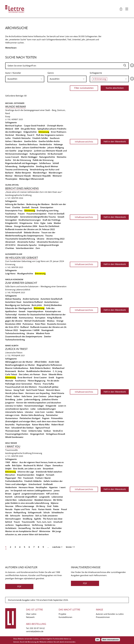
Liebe (33, 409)
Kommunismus (26, 318)
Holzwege (58, 144)
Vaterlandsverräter (25, 248)
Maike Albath (12, 346)
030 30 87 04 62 (37, 628)
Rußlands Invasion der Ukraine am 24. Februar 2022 (30, 229)
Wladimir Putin (43, 333)
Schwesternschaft (14, 232)
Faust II (31, 135)
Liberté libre (11, 500)
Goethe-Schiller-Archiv (49, 141)
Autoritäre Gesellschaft (51, 299)
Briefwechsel (58, 368)
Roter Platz (40, 324)
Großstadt (48, 484)
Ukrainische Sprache (27, 245)
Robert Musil (57, 424)
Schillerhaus (45, 163)
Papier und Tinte (22, 509)
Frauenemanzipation (37, 214)
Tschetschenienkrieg (15, 333)
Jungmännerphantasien (33, 494)
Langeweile (44, 497)
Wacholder (57, 528)
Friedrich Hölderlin (33, 481)
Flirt (20, 478)
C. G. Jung (57, 371)
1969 (8, 462)
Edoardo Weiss (55, 374)
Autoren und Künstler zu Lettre (110, 614)
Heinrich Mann (53, 390)
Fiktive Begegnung (37, 381)
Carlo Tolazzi (11, 374)
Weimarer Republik (42, 176)
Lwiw (50, 223)
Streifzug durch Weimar (47, 166)
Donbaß (26, 207)
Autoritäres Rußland (33, 302)
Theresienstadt (12, 431)
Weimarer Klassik (23, 176)
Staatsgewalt (47, 330)
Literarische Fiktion (14, 353)
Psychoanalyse (23, 424)
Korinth (9, 497)
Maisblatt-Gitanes (43, 500)
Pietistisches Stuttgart (30, 418)
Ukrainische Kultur (26, 242)
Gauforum (55, 138)
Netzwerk (30, 617)
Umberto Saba (35, 431)
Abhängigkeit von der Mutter (19, 362)
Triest (24, 431)
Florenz (37, 384)
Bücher (21, 371)
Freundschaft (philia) (49, 387)
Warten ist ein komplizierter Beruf (21, 531)
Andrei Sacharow (31, 299)
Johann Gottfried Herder (34, 148)
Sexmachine (28, 516)
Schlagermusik (35, 512)
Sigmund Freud (43, 428)
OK (98, 640)
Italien (17, 396)
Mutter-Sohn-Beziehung (33, 415)
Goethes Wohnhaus (28, 144)
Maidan (57, 223)
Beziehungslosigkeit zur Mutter (20, 365)
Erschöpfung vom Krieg (48, 210)
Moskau (51, 321)
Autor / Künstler (13, 73)
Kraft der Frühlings (51, 220)
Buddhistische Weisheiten (39, 371)
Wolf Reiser (11, 443)
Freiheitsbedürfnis (14, 481)
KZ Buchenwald (55, 154)
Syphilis (38, 519)
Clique (48, 465)
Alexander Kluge (14, 254)
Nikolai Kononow (14, 279)
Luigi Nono (10, 273)
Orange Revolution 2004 (26, 226)
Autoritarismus (51, 302)
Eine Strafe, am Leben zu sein (27, 469)
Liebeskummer (26, 500)
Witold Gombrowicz (14, 437)
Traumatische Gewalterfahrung (20, 239)
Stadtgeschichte (27, 166)
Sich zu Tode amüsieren (47, 516)
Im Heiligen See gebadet (22, 258)
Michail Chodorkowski (35, 321)
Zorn (38, 248)
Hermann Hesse (26, 487)
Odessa (9, 226)
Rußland (24, 327)
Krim (36, 223)
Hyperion (53, 487)
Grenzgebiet (11, 220)
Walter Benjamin (23, 173)
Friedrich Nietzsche (22, 138)
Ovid (49, 506)
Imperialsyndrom (35, 311)
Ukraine (41, 239)
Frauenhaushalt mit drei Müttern (21, 387)
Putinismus (28, 324)
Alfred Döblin (41, 362)
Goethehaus (11, 144)
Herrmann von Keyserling (37, 393)
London (50, 412)
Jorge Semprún (25, 151)
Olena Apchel (12, 185)
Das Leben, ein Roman (30, 374)
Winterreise (45, 531)
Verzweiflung (24, 528)
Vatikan (47, 431)
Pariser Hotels (45, 509)
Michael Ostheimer (15, 103)
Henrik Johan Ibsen (14, 393)
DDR (17, 129)
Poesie (56, 509)
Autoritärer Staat (13, 302)
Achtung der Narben (15, 204)
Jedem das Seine (13, 148)
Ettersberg (21, 135)
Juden (20, 399)
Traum (17, 522)
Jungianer (10, 403)
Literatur (29, 412)
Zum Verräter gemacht (21, 283)
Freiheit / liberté (43, 478)
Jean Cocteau (40, 396)
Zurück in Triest (16, 349)
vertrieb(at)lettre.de (35, 631)
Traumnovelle (28, 522)
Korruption (40, 318)
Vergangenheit (37, 434)
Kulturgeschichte (38, 154)
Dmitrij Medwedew (53, 305)
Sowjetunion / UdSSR (30, 330)
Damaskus (58, 465)
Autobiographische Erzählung (18, 195)
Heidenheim (11, 487)
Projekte (62, 614)
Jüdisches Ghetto (50, 399)
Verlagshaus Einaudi (55, 434)
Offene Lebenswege (25, 506)
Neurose (9, 506)
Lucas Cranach (12, 157)
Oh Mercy (41, 506)
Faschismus (11, 214)
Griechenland (35, 484)
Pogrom (46, 418)
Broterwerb (11, 371)
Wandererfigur (40, 173)
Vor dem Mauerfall (41, 528)
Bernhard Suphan (14, 126)
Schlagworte (96, 73)
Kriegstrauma (26, 223)
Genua (8, 390)
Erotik (51, 377)
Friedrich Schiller (40, 138)
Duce (44, 374)
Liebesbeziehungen (47, 409)
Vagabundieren (23, 525)
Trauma (49, 236)
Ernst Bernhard (25, 377)
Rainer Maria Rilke (41, 424)
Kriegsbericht (11, 223)
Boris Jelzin (37, 305)
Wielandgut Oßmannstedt (31, 179)
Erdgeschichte (30, 132)
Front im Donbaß (56, 214)
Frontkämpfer (12, 217)
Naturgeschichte (47, 157)
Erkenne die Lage (26, 472)
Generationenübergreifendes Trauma (38, 217)
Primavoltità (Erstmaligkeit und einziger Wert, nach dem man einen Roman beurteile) (35, 421)
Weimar (9, 176)
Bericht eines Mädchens (22, 188)
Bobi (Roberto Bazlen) (40, 368)
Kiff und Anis (52, 494)
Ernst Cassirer (40, 377)
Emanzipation (47, 207)
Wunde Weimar (16, 107)
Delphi (8, 469)
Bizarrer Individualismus (17, 368)
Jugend (17, 494)
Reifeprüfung (20, 512)
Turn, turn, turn (44, 522)
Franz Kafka (48, 384)
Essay (8, 116)
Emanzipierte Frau (14, 210)
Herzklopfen (41, 487)
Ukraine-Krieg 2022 (55, 239)
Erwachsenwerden (26, 475)
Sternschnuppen (13, 519)
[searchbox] (25, 79)
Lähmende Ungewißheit (26, 497)
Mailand (59, 412)
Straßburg (27, 519)
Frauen (21, 214)
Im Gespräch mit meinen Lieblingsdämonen (31, 490)
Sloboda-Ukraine (32, 232)
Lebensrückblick (23, 290)
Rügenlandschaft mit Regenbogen (21, 163)
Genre (51, 73)
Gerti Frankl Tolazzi (35, 390)
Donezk (35, 207)
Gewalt (61, 217)
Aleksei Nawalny (13, 299)
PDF (19, 586)
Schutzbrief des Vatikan (23, 428)
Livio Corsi (40, 412)
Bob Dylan (17, 465)
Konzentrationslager (34, 406)
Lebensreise (57, 497)
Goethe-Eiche (30, 141)
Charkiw (16, 207)
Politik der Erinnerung (43, 160)
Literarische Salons (14, 412)
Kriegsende (51, 406)
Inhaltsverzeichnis (84, 142)
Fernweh (50, 475)
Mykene (55, 503)
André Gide (54, 362)
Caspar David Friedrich (35, 126)
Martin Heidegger (29, 157)
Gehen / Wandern (14, 141)
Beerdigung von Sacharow (18, 305)
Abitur (15, 462)
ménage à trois (12, 415)
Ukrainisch (10, 242)
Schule (47, 512)
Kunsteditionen (65, 617)
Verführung (37, 525)
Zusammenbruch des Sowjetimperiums (24, 336)
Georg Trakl (19, 390)
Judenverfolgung (32, 399)
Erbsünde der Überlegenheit (19, 308)
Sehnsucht (15, 516)
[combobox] (25, 79)
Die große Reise (28, 129)
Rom (7, 428)
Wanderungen (55, 173)
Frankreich (28, 478)
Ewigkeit (40, 475)
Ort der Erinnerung (22, 160)
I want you (13, 446)
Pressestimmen (103, 617)
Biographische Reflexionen (49, 365)
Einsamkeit (48, 469)
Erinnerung (10, 264)
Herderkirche (46, 144)
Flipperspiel (11, 478)
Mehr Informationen (111, 640)
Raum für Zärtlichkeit (49, 226)
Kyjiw (43, 223)
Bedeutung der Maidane (38, 204)
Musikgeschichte (25, 273)
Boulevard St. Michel (33, 465)
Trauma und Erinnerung (17, 169)
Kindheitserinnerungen (30, 220)
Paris (34, 509)
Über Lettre (31, 614)
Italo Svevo (27, 396)
